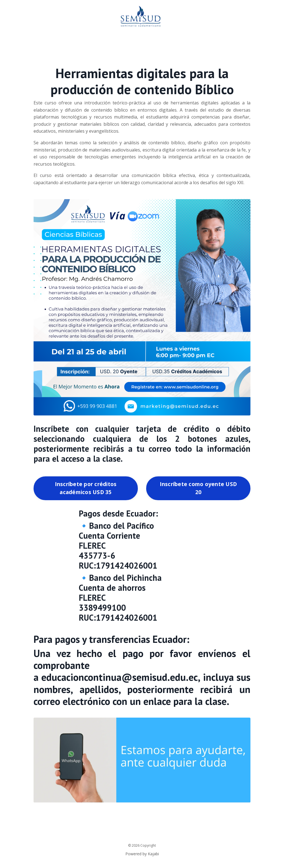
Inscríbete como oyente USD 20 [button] (198, 488)
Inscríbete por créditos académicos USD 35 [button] (86, 488)
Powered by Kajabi (142, 853)
